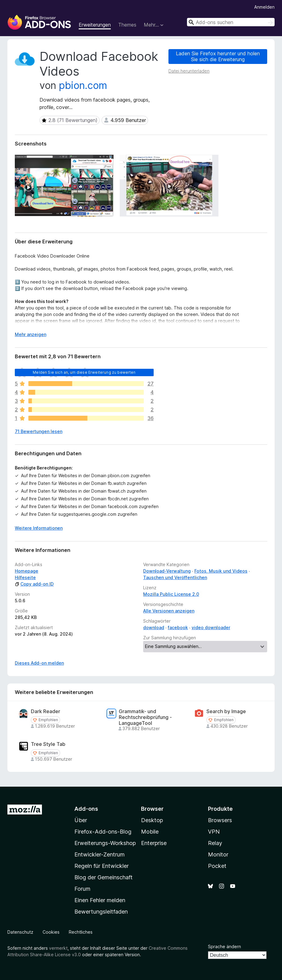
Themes (127, 25)
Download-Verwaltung (167, 571)
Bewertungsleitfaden (101, 912)
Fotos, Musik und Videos (221, 571)
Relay (215, 843)
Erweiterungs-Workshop (105, 843)
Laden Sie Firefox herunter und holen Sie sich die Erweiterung (218, 56)
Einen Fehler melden (100, 900)
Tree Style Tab (48, 744)
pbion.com (83, 85)
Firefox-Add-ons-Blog (103, 832)
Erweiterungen (95, 25)
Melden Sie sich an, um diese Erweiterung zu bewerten (84, 372)
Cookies (51, 932)
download (154, 627)
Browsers (220, 820)
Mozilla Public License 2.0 (171, 594)
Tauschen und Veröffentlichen (175, 577)
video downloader (211, 627)
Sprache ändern (224, 946)
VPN (214, 832)
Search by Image (226, 711)
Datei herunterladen (189, 71)
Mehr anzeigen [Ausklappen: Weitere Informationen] (31, 334)
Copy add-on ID (34, 584)
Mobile (150, 832)
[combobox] (231, 22)
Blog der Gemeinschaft (104, 877)
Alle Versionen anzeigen (169, 611)
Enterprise (154, 843)
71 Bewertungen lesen (39, 431)
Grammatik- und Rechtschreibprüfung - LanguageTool (145, 717)
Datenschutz (20, 932)
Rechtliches (81, 932)
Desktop (152, 820)
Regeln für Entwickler (102, 866)
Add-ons (86, 809)
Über (81, 820)
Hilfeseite (25, 577)
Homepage (27, 571)
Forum (82, 889)
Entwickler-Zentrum (100, 854)
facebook (178, 627)
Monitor (218, 854)
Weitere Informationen (39, 528)
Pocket (217, 866)
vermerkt (58, 948)
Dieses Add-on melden (39, 663)
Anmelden (264, 7)
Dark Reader (46, 711)
